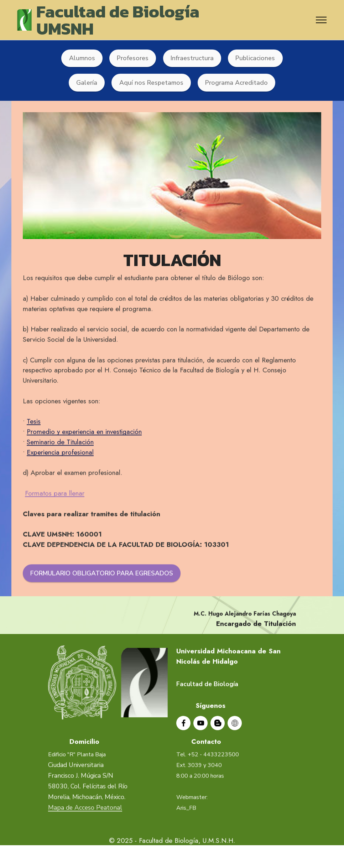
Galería (87, 83)
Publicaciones (255, 58)
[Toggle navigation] (321, 20)
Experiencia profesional (60, 474)
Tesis (34, 443)
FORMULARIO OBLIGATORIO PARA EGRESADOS (102, 596)
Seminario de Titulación (60, 464)
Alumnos (82, 58)
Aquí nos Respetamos (151, 83)
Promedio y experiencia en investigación (84, 454)
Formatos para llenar (55, 515)
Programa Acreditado (236, 83)
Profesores (133, 58)
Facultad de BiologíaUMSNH (118, 20)
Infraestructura (192, 58)
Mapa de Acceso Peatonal (85, 830)
